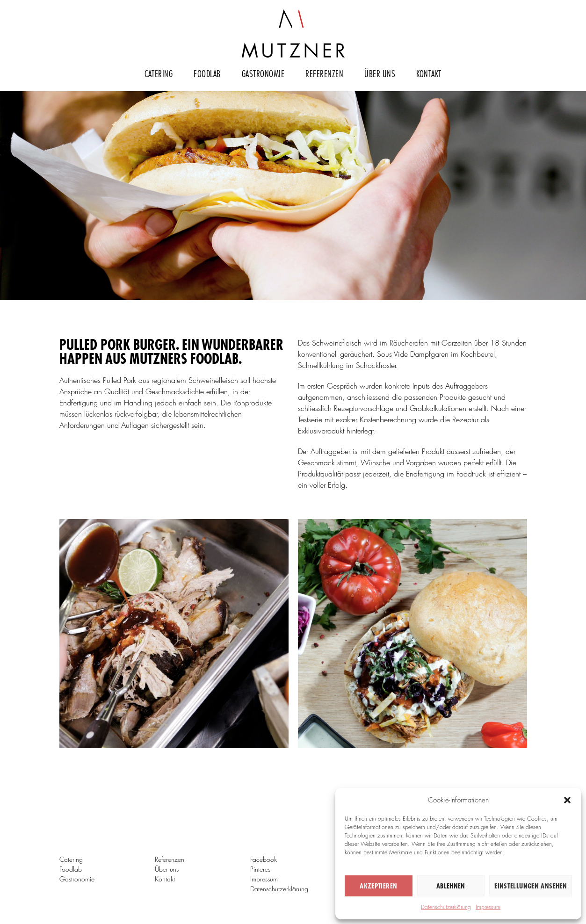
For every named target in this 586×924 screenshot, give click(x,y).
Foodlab (207, 73)
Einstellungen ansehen (531, 886)
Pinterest (261, 869)
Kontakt (429, 73)
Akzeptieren (378, 886)
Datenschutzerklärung (446, 907)
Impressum (488, 907)
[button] (567, 800)
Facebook (264, 859)
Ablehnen (451, 886)
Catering (159, 73)
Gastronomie (263, 73)
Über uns (380, 73)
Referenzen (324, 73)
